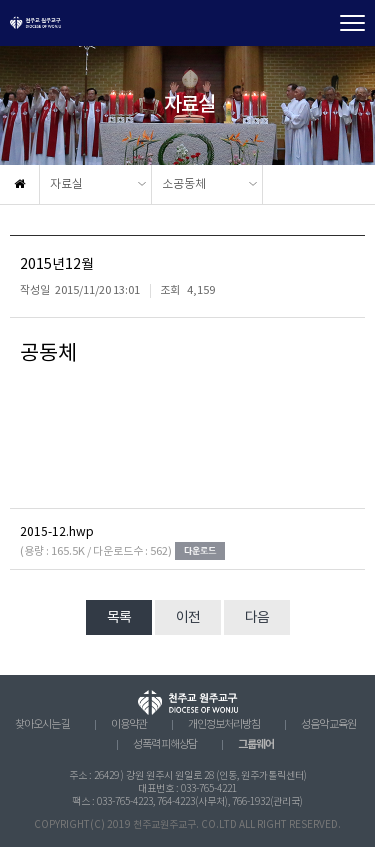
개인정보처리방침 (224, 725)
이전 (188, 618)
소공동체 (184, 184)
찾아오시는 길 (42, 725)
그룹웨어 (256, 744)
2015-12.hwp (57, 532)
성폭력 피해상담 (165, 745)
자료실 (66, 184)
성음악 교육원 (328, 725)
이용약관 (129, 725)
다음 (257, 618)
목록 (119, 618)
